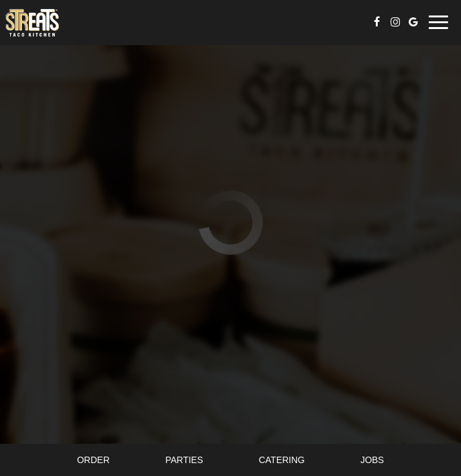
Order (93, 460)
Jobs (372, 460)
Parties (184, 460)
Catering (282, 460)
